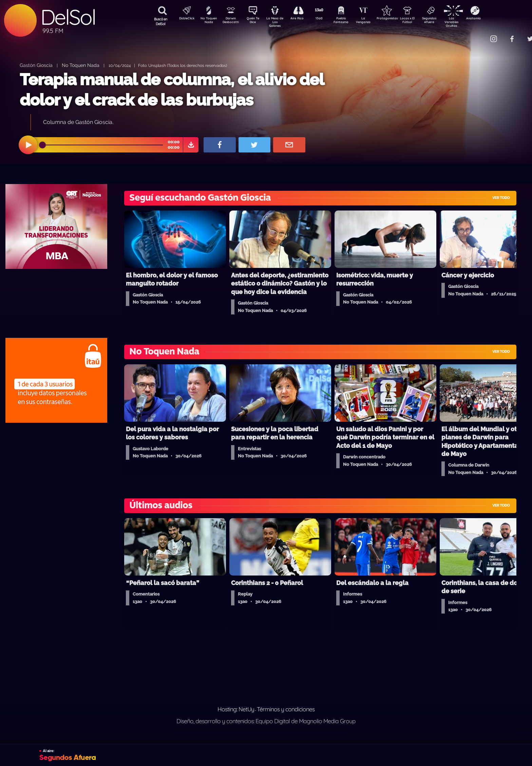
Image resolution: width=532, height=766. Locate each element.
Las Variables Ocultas (469, 22)
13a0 (327, 19)
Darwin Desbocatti (232, 21)
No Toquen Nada (208, 21)
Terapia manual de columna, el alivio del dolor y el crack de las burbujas (172, 89)
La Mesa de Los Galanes (279, 22)
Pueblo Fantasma (350, 21)
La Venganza (374, 21)
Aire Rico (303, 19)
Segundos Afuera (445, 21)
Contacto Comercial (480, 35)
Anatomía (493, 19)
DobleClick (184, 19)
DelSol (68, 17)
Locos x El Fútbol (422, 21)
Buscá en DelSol (161, 21)
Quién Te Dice (256, 21)
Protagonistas (398, 19)
